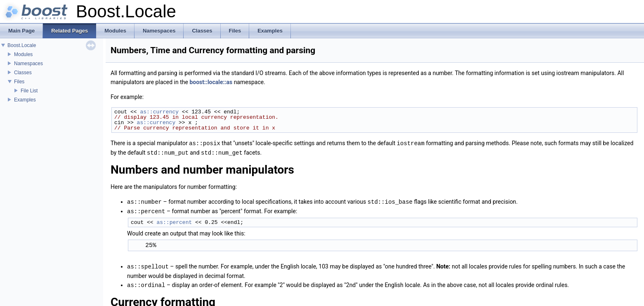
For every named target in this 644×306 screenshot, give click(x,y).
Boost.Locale (22, 45)
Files (19, 82)
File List (29, 91)
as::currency (159, 112)
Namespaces (28, 64)
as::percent (174, 221)
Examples (25, 100)
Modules (23, 54)
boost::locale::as (211, 82)
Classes (23, 73)
